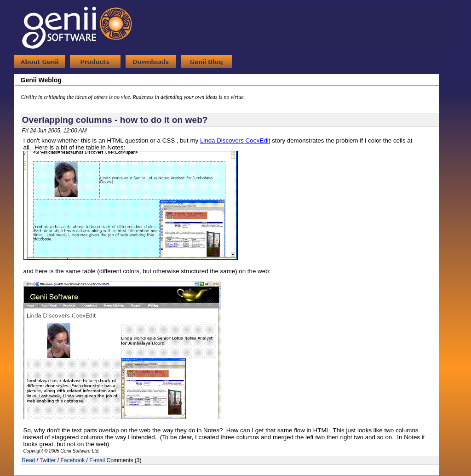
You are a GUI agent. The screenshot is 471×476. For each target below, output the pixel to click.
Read (29, 460)
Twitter (48, 460)
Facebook (72, 460)
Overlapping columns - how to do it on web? (115, 120)
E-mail (97, 460)
